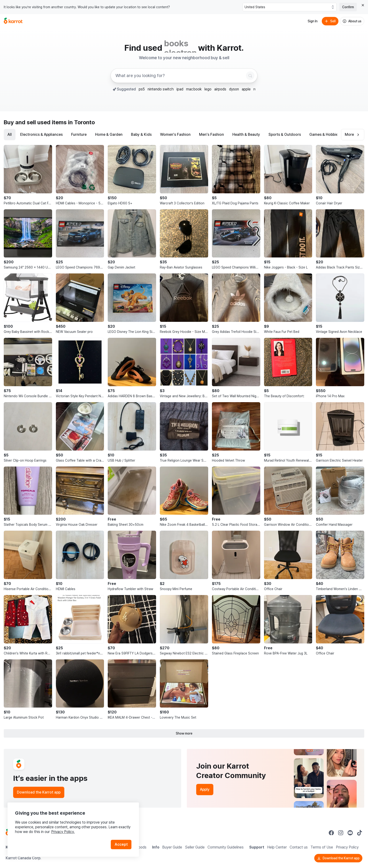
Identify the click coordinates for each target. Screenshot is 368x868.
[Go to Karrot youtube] (350, 833)
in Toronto (81, 122)
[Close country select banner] (363, 5)
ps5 (142, 89)
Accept (121, 844)
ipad (180, 89)
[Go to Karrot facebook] (331, 833)
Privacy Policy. (63, 832)
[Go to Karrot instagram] (341, 833)
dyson (234, 89)
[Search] (250, 76)
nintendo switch (161, 89)
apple (246, 89)
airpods (220, 89)
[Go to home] (13, 21)
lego (208, 89)
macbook (194, 89)
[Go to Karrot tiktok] (360, 833)
